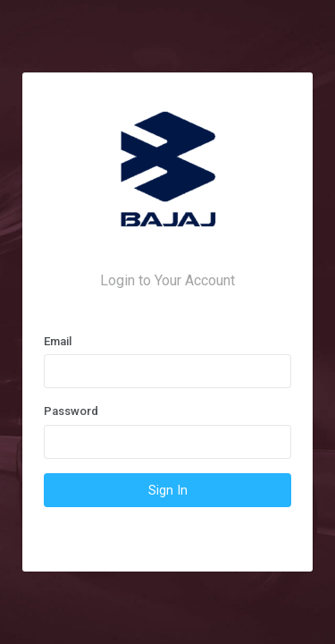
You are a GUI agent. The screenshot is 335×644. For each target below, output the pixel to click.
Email (58, 341)
